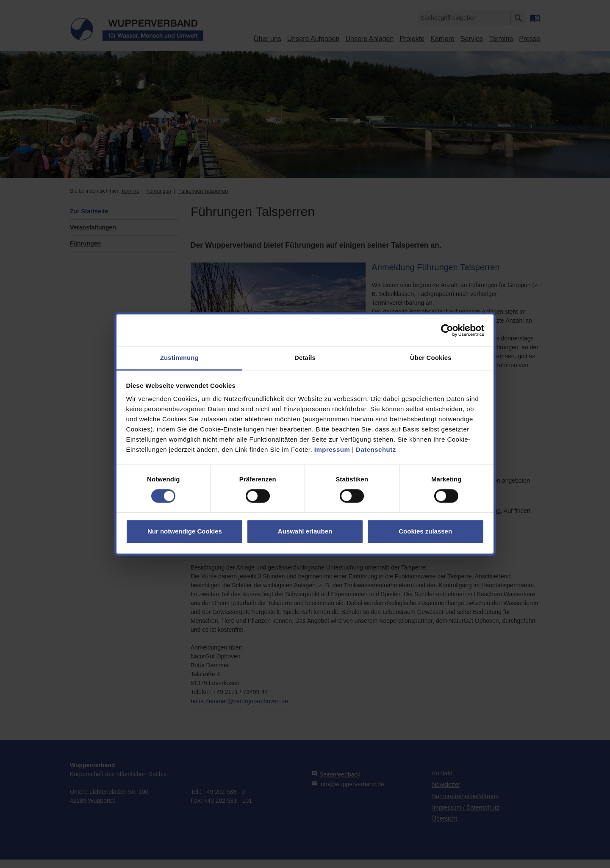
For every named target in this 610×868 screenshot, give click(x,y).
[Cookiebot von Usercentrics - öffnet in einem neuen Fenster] (447, 330)
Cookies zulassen (425, 531)
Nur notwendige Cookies (185, 531)
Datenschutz (376, 449)
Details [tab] (305, 358)
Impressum (332, 449)
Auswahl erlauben (305, 531)
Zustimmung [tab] (179, 358)
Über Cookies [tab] (431, 358)
